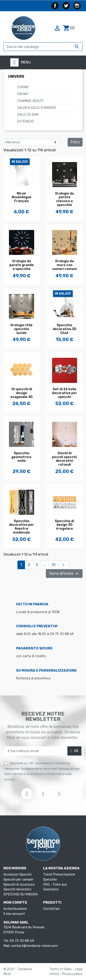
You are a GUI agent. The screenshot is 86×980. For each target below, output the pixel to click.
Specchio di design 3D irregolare (64, 525)
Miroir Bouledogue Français (22, 197)
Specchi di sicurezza (19, 885)
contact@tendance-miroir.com (34, 946)
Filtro (75, 142)
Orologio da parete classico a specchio (64, 199)
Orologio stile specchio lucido (21, 329)
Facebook (55, 6)
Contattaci (51, 909)
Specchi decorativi (17, 889)
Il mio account (14, 914)
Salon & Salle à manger (37, 108)
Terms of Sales (61, 969)
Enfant (23, 94)
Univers (16, 76)
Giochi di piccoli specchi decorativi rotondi (64, 459)
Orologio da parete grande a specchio (22, 265)
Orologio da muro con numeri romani (65, 265)
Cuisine (23, 87)
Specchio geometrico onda (21, 457)
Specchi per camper (18, 880)
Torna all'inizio (64, 574)
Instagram (77, 6)
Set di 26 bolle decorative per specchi (65, 393)
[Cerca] (43, 47)
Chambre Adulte (30, 101)
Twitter (66, 6)
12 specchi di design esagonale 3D (21, 393)
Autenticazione (15, 909)
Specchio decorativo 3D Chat (65, 329)
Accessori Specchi (17, 875)
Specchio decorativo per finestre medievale (21, 527)
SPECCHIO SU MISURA (21, 894)
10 (54, 565)
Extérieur (25, 121)
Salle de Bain (28, 115)
